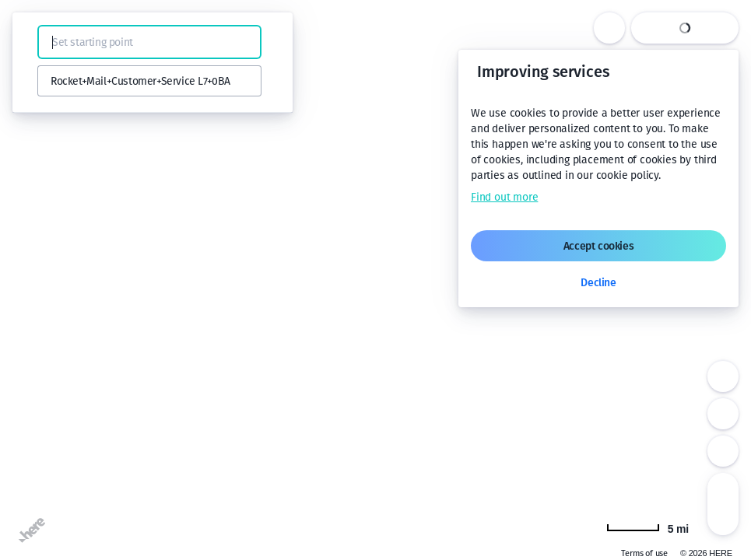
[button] (33, 42)
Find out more (504, 197)
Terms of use (644, 553)
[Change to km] (647, 527)
